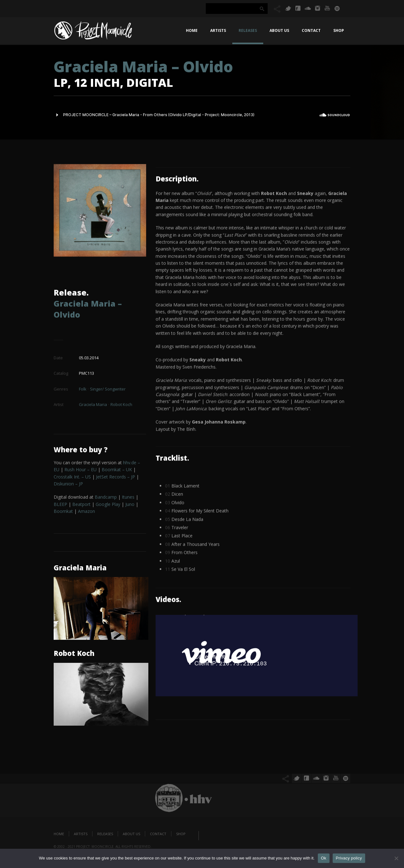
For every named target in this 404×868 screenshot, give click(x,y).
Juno (130, 505)
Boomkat (63, 512)
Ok (324, 858)
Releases (248, 30)
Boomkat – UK (117, 471)
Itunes (128, 498)
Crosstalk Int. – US (72, 478)
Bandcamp (106, 498)
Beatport (81, 505)
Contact (311, 30)
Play (108, 505)
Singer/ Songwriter (108, 387)
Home (192, 30)
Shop (339, 30)
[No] (396, 858)
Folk (83, 387)
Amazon (86, 512)
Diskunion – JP (68, 485)
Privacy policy (349, 858)
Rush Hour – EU (80, 471)
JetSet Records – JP (116, 478)
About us (279, 30)
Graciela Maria (93, 403)
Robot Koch (121, 403)
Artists (218, 30)
